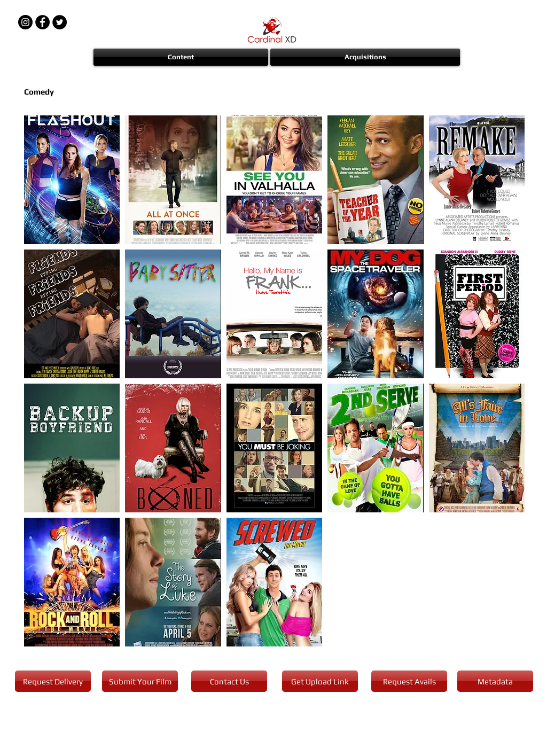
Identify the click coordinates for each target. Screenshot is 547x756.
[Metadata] (495, 681)
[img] (274, 180)
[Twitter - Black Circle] (60, 22)
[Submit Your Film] (140, 681)
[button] (181, 57)
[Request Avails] (409, 681)
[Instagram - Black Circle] (25, 22)
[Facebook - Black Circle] (42, 22)
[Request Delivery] (53, 681)
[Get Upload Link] (320, 681)
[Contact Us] (229, 681)
